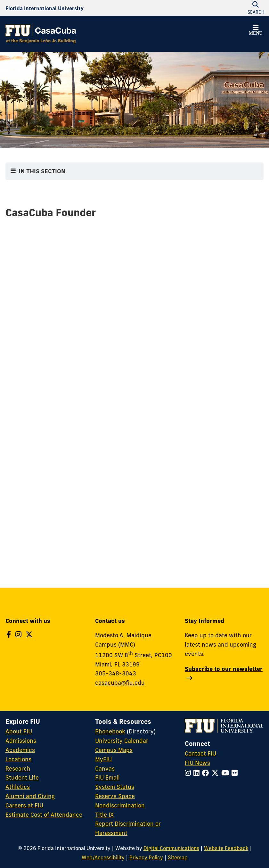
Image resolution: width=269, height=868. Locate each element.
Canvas (105, 769)
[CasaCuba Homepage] (41, 34)
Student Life (22, 777)
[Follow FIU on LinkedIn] (198, 773)
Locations (18, 759)
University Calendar (122, 741)
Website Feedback (226, 848)
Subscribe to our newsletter (224, 669)
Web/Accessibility (103, 857)
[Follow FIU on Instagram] (189, 773)
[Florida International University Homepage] (45, 8)
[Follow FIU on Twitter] (216, 773)
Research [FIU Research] (18, 769)
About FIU (19, 731)
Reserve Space (115, 796)
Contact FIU (200, 753)
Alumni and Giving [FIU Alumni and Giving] (30, 796)
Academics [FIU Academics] (20, 750)
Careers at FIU (24, 805)
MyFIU (103, 759)
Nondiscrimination (120, 805)
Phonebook (110, 731)
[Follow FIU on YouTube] (226, 773)
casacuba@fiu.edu (120, 683)
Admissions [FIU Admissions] (21, 741)
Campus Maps (114, 750)
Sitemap (178, 857)
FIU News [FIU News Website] (197, 763)
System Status (115, 787)
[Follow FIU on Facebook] (207, 773)
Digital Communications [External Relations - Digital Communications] (171, 848)
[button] (256, 31)
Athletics (18, 787)
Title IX (104, 815)
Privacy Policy (146, 857)
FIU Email (107, 777)
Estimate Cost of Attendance (44, 815)
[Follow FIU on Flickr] (236, 773)
